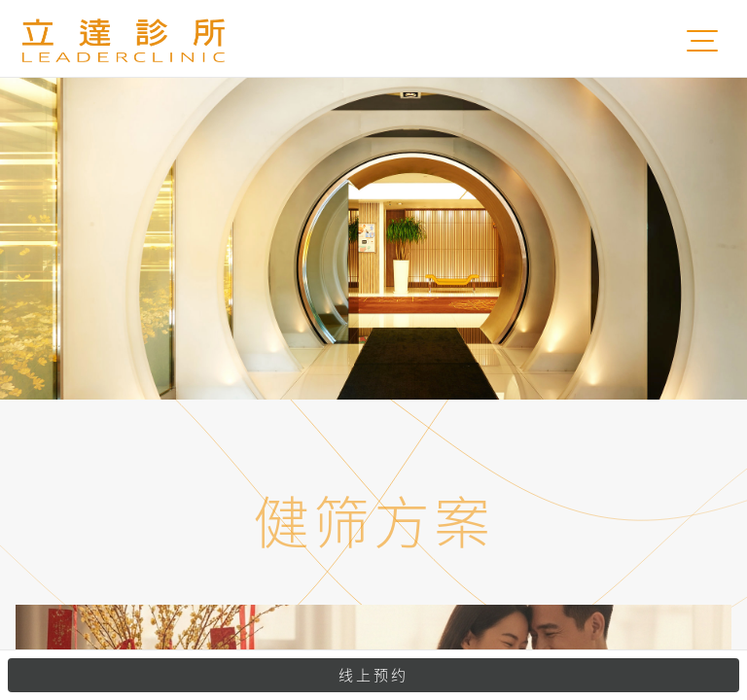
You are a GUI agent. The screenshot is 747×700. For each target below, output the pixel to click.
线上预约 (373, 675)
